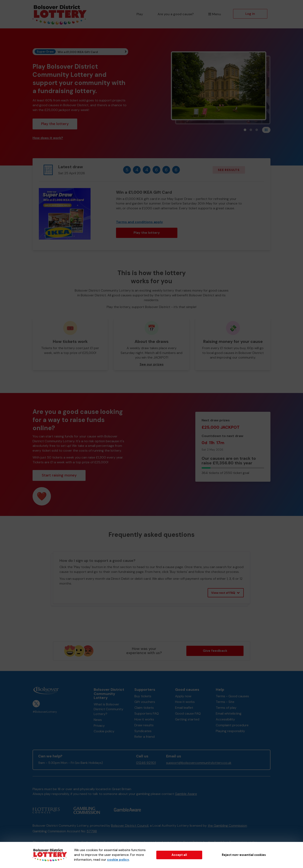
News (98, 720)
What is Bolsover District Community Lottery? (109, 709)
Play (140, 14)
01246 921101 (146, 763)
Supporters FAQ (147, 713)
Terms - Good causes (232, 696)
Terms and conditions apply (140, 222)
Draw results (144, 725)
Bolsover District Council (130, 826)
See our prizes (152, 364)
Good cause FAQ (188, 713)
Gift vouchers (145, 702)
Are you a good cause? (176, 14)
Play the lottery (55, 124)
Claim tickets (144, 708)
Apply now (183, 696)
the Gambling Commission (227, 826)
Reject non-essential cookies (244, 855)
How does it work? (48, 138)
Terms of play (226, 708)
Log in (250, 14)
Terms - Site (225, 702)
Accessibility (225, 719)
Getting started (187, 719)
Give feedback (215, 651)
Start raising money (59, 475)
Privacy (99, 726)
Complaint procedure (232, 725)
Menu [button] (215, 14)
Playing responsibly (230, 731)
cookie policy (118, 860)
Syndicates (143, 731)
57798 (92, 831)
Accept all (179, 855)
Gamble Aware (186, 794)
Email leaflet (184, 708)
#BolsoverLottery (45, 712)
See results (229, 170)
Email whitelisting (229, 713)
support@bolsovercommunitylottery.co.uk (199, 763)
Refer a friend (145, 737)
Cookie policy (104, 731)
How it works (144, 719)
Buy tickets (143, 696)
